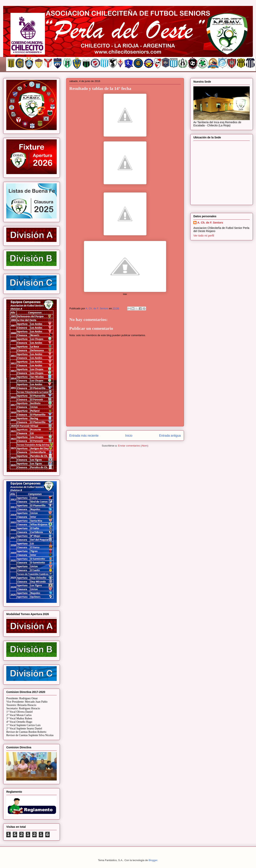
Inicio (129, 436)
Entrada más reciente (84, 436)
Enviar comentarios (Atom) (133, 446)
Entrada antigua (170, 436)
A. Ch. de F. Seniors (210, 223)
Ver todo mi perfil (204, 236)
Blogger (153, 860)
